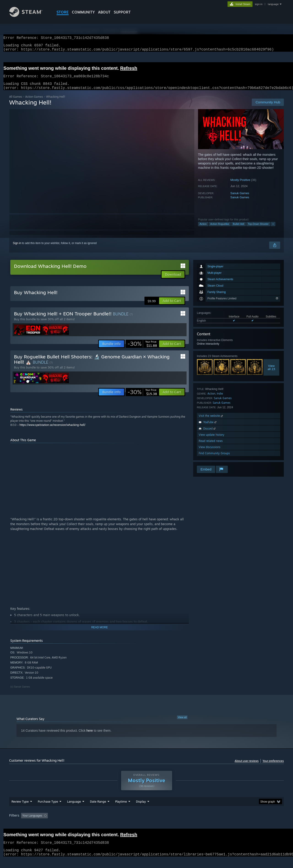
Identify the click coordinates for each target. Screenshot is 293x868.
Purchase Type (48, 810)
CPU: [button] (209, 824)
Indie (220, 399)
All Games (16, 102)
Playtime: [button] (114, 824)
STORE (63, 12)
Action (203, 229)
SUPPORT (122, 12)
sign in (259, 4)
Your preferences (273, 766)
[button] (172, 306)
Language (74, 810)
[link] (142, 349)
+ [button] (273, 229)
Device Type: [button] (244, 824)
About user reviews (247, 766)
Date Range (98, 810)
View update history (212, 440)
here (90, 736)
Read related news (211, 446)
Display (141, 810)
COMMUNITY (83, 12)
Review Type (20, 810)
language (273, 4)
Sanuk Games (240, 199)
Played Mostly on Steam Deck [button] (147, 824)
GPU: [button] (224, 824)
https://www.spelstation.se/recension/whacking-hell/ (52, 430)
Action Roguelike (220, 229)
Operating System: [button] (185, 824)
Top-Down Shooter (258, 229)
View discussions (210, 453)
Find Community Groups (214, 459)
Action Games (34, 102)
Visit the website (211, 421)
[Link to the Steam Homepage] (29, 16)
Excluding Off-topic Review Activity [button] (79, 824)
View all (182, 723)
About (104, 12)
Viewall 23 (271, 373)
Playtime (121, 810)
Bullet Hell (239, 229)
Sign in (17, 249)
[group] (146, 825)
